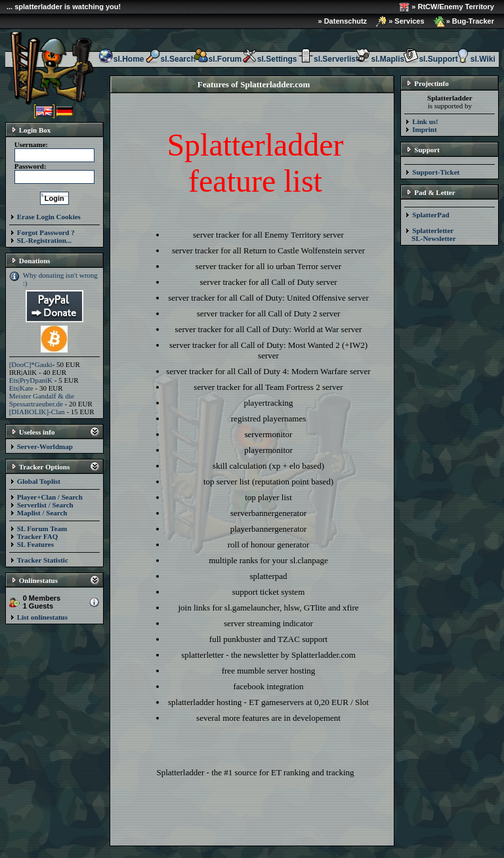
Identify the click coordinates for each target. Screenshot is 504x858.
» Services (400, 22)
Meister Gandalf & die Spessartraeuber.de (42, 400)
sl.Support (430, 59)
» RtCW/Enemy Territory (447, 7)
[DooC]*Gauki (31, 364)
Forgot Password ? (46, 232)
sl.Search (170, 59)
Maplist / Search (42, 513)
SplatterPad (430, 215)
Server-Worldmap (45, 446)
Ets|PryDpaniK (31, 380)
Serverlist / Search (45, 505)
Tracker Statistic (43, 560)
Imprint (424, 129)
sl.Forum (218, 59)
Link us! (425, 121)
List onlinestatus (42, 617)
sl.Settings (269, 59)
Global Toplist (39, 481)
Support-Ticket (436, 172)
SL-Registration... (44, 240)
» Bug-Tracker (464, 22)
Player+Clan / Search (50, 497)
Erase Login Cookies (49, 217)
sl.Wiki (475, 59)
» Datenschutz (343, 21)
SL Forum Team (42, 528)
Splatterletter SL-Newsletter (430, 234)
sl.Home (121, 59)
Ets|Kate (21, 388)
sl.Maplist (381, 59)
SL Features (35, 544)
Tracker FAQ (38, 536)
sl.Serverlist (328, 59)
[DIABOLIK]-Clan (37, 412)
